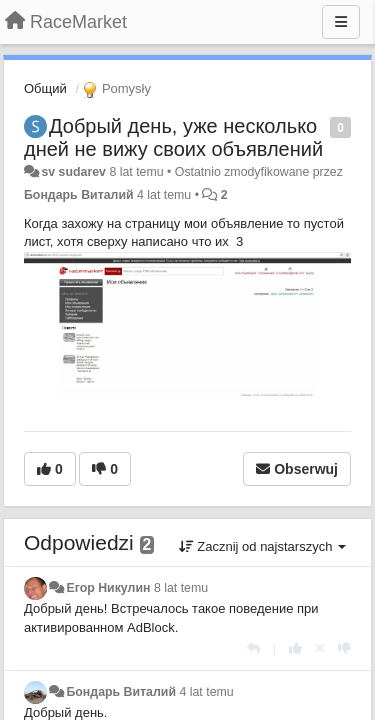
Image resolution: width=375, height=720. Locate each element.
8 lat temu (181, 588)
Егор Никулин (108, 588)
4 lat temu (206, 692)
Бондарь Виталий (79, 195)
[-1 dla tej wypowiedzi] (344, 648)
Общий (45, 88)
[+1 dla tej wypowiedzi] (295, 648)
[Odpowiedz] (253, 648)
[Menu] (341, 22)
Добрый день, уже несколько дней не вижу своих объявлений (173, 137)
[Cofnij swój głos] (320, 648)
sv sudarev (73, 172)
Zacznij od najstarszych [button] (262, 546)
